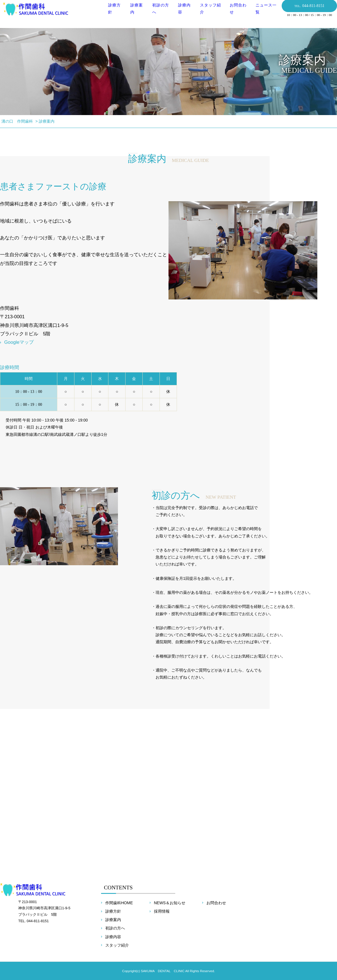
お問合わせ (216, 903)
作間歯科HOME (119, 903)
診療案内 (113, 920)
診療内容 (113, 937)
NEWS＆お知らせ (170, 903)
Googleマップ (19, 342)
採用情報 (162, 911)
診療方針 (113, 911)
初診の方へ (115, 928)
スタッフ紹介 (117, 945)
